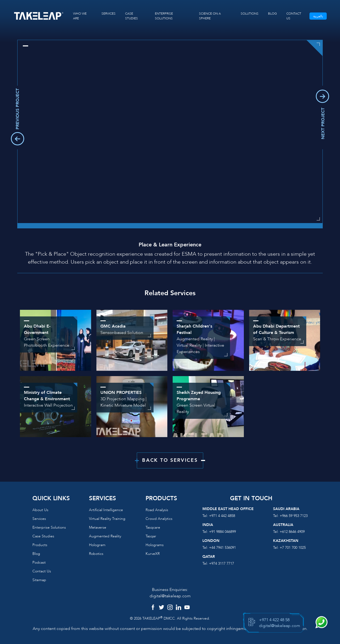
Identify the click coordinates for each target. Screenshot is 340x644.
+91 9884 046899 (222, 532)
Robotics (96, 554)
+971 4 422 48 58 (274, 620)
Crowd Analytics (159, 519)
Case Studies (43, 536)
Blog (36, 554)
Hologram (97, 545)
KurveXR (153, 554)
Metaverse (98, 527)
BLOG (272, 14)
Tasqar (151, 536)
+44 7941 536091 (222, 548)
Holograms (155, 545)
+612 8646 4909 (292, 532)
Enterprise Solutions (49, 527)
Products (40, 545)
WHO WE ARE (80, 16)
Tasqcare (153, 527)
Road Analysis (157, 510)
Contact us (42, 571)
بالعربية (318, 16)
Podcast (39, 562)
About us (40, 510)
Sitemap (39, 580)
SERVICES (109, 14)
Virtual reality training (107, 519)
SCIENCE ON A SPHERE (210, 16)
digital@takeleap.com (170, 596)
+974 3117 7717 (222, 563)
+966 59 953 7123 (294, 516)
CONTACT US (294, 16)
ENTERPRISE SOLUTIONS (164, 16)
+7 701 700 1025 (293, 548)
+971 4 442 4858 (222, 516)
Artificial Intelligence (106, 510)
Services (39, 519)
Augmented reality (105, 536)
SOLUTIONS (250, 14)
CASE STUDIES (131, 16)
